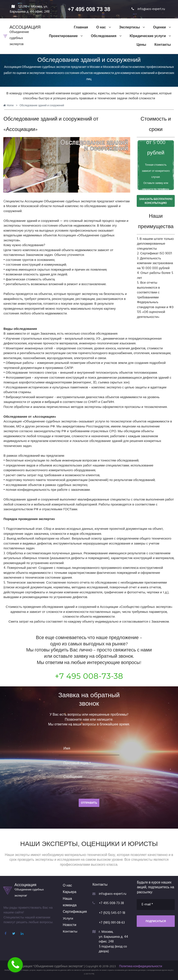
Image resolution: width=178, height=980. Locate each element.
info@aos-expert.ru (151, 9)
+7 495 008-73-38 (89, 676)
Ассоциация (25, 885)
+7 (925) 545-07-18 (112, 913)
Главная (81, 28)
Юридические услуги (150, 36)
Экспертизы (132, 28)
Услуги (68, 919)
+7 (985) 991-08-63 (112, 923)
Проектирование (66, 36)
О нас (104, 28)
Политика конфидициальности (141, 966)
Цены (141, 45)
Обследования (106, 36)
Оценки (162, 28)
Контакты (163, 45)
